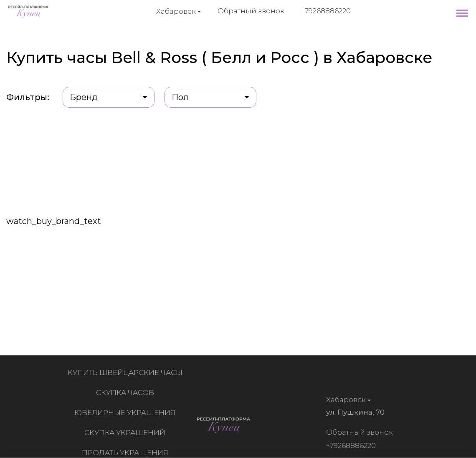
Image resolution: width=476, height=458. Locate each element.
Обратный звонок (251, 11)
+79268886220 (326, 11)
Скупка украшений (126, 433)
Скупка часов (126, 393)
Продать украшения (126, 453)
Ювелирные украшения (126, 413)
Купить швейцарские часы (126, 372)
